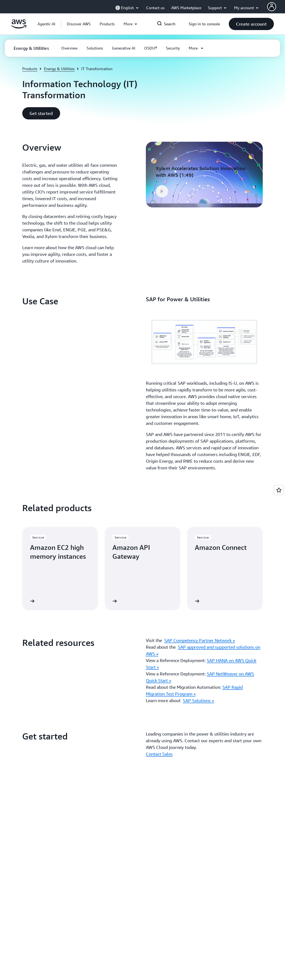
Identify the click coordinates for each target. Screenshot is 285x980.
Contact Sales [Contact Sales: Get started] (159, 754)
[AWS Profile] (272, 7)
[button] (79, 24)
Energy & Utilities (59, 69)
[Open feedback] (279, 490)
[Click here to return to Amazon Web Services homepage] (19, 27)
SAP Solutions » (198, 700)
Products (30, 69)
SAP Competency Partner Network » (200, 640)
